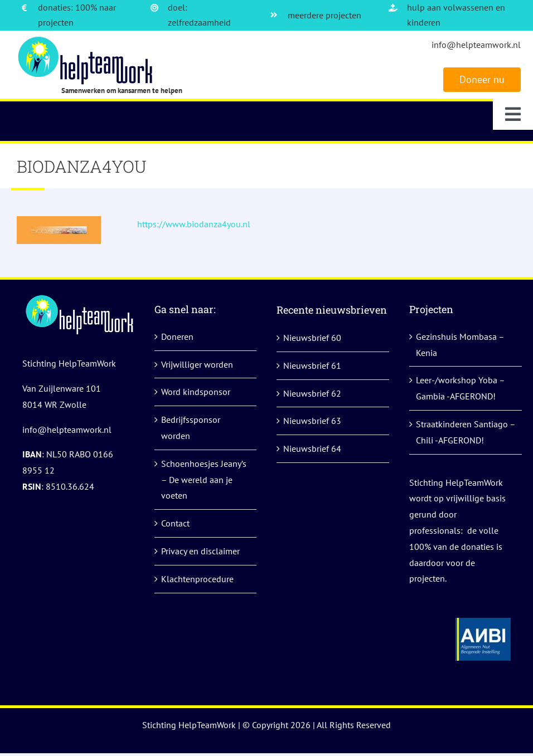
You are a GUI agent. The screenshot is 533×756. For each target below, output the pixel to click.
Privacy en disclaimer (200, 551)
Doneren (177, 336)
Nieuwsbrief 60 (312, 338)
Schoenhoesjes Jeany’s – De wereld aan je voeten (204, 480)
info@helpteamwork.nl (476, 45)
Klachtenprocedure (197, 579)
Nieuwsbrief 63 (312, 421)
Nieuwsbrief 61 (312, 365)
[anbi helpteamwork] (483, 622)
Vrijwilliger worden (197, 364)
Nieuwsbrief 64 (312, 448)
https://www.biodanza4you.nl (194, 224)
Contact (175, 523)
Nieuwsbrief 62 (312, 393)
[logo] (87, 41)
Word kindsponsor (196, 392)
